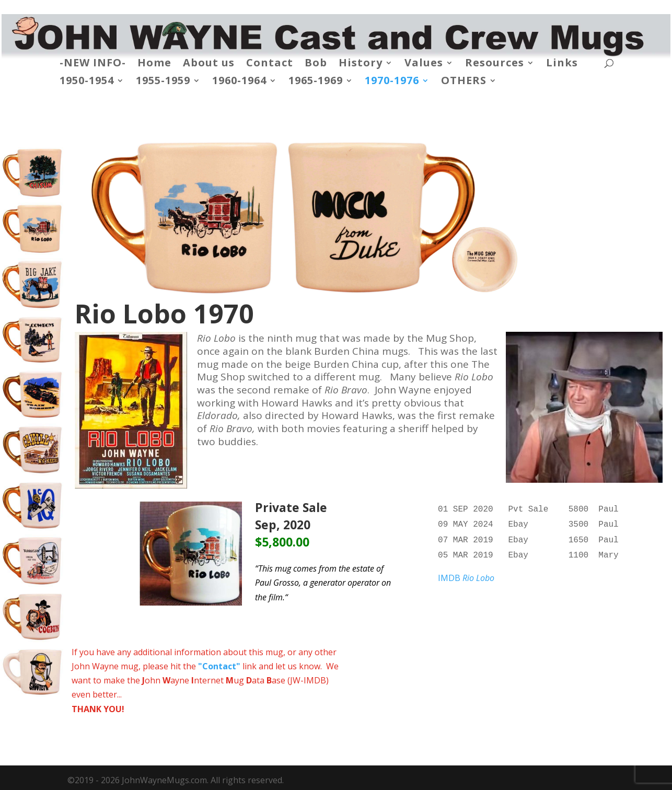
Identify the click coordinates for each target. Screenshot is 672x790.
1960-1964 (239, 82)
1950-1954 (87, 82)
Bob (316, 64)
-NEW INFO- (93, 64)
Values (424, 64)
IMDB (466, 574)
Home (154, 64)
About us (209, 64)
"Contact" (219, 666)
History (361, 64)
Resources (495, 64)
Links (562, 64)
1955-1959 (163, 82)
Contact (270, 64)
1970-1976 (392, 82)
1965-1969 (316, 82)
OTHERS (464, 82)
